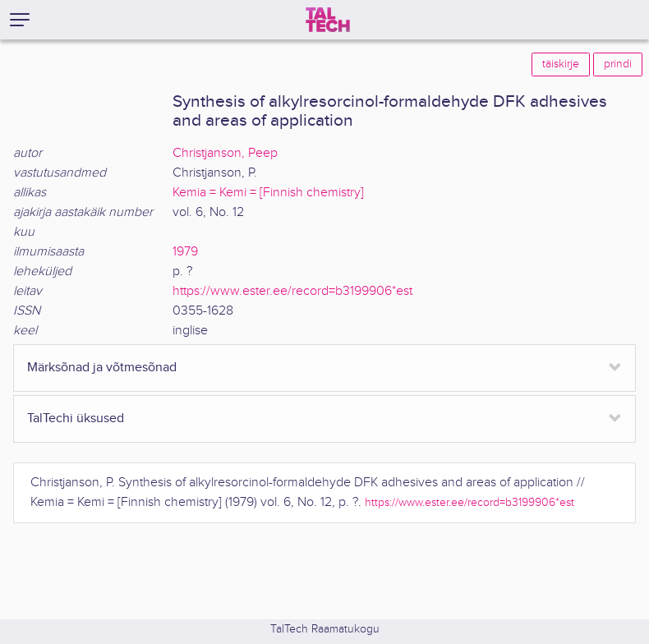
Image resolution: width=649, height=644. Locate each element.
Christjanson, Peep (225, 153)
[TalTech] (328, 20)
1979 (185, 252)
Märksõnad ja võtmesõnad (102, 368)
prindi (618, 64)
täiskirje (561, 64)
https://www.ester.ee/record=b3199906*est (292, 291)
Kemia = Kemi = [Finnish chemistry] (268, 193)
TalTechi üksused (76, 419)
